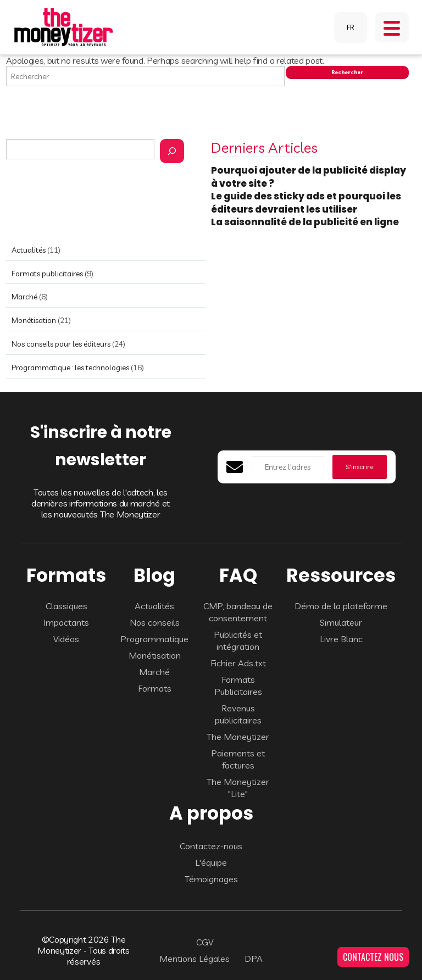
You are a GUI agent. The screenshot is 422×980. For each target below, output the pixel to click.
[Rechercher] (172, 151)
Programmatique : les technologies (70, 367)
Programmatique (154, 639)
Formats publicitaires (47, 274)
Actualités (29, 250)
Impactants (66, 622)
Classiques (66, 606)
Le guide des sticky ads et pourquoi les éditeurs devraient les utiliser (306, 203)
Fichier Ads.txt (238, 663)
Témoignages (211, 879)
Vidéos (66, 639)
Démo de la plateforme (341, 606)
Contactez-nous (211, 846)
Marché (24, 297)
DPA (254, 959)
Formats (155, 688)
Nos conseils (155, 622)
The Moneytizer (238, 737)
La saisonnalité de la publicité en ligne (306, 222)
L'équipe (211, 862)
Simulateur (341, 622)
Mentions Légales (195, 959)
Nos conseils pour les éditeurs (61, 344)
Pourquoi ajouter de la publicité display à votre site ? (309, 177)
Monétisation (34, 320)
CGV (205, 942)
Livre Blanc (341, 639)
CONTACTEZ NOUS (373, 957)
